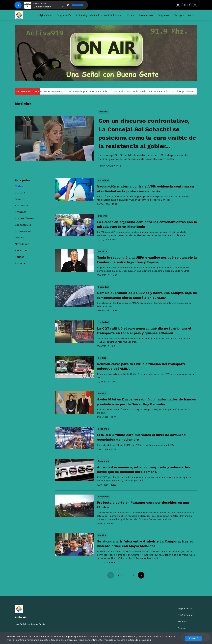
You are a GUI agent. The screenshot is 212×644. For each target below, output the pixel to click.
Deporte (20, 199)
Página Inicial (45, 15)
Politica (20, 257)
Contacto (183, 628)
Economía (21, 205)
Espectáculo (23, 225)
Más (191, 15)
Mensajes (179, 15)
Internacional (24, 231)
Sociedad (21, 263)
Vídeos (131, 15)
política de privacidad (138, 640)
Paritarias (21, 250)
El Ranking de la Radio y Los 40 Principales (99, 15)
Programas (163, 15)
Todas (19, 186)
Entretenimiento (26, 218)
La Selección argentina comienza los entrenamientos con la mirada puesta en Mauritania (59, 91)
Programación (64, 15)
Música (20, 238)
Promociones (146, 15)
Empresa (21, 212)
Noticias (182, 622)
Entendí (193, 638)
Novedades (22, 244)
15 (133, 575)
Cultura (20, 193)
